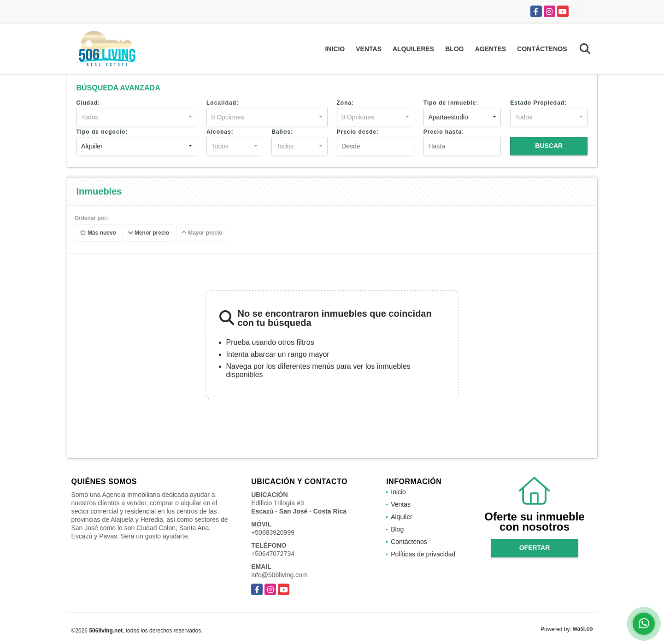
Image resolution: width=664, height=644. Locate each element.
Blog (454, 49)
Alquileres (413, 49)
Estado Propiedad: (538, 103)
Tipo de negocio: (102, 132)
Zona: (346, 103)
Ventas (369, 49)
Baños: (282, 132)
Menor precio (149, 233)
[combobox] (137, 117)
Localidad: (223, 103)
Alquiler (402, 517)
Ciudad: (88, 103)
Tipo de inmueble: (451, 103)
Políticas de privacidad (423, 554)
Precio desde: (358, 132)
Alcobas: (220, 132)
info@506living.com (279, 575)
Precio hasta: (444, 132)
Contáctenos (542, 49)
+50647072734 (273, 554)
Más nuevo (97, 233)
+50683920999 (273, 532)
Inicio (335, 49)
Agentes (491, 49)
